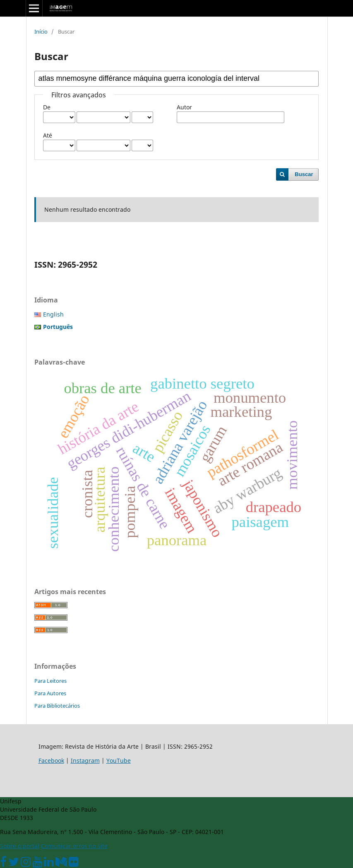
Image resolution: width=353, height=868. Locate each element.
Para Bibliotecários (57, 706)
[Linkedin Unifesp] (49, 864)
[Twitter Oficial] (14, 864)
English (53, 314)
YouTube (119, 760)
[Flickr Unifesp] (74, 864)
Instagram (85, 760)
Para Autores (50, 693)
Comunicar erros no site (74, 846)
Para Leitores (50, 681)
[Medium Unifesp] (61, 864)
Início (41, 31)
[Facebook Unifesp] (3, 864)
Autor (184, 107)
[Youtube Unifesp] (37, 864)
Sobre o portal (20, 846)
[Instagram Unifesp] (26, 864)
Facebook (51, 760)
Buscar (304, 174)
